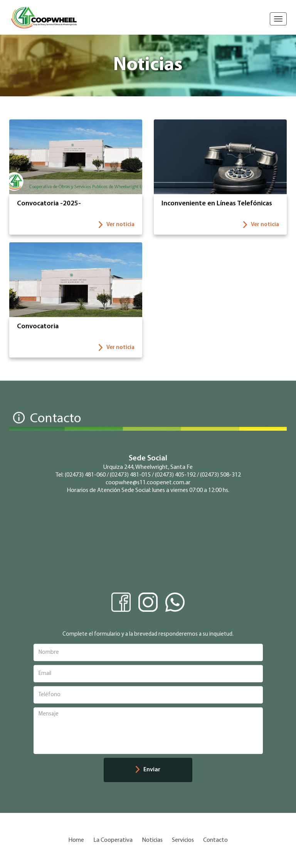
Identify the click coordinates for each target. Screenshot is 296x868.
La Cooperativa (113, 840)
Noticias (152, 840)
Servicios (183, 840)
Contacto (215, 840)
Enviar (148, 769)
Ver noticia (117, 225)
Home (76, 840)
